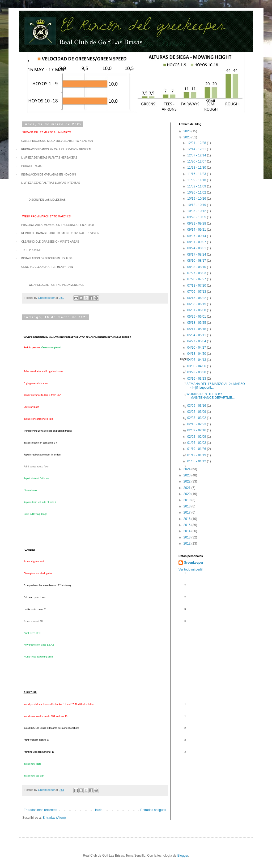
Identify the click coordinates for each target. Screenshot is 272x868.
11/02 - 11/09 (197, 186)
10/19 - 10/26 (197, 199)
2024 (188, 469)
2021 (188, 488)
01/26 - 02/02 (197, 443)
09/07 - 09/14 (197, 236)
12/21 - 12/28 (197, 143)
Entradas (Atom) (54, 818)
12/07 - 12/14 (197, 155)
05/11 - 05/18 (197, 329)
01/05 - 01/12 (197, 461)
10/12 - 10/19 (197, 205)
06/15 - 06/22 (197, 298)
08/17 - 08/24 (197, 255)
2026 (188, 131)
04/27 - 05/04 (197, 341)
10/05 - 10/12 (197, 211)
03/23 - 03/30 (197, 372)
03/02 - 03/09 (197, 412)
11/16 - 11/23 (197, 174)
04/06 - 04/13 (197, 360)
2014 (188, 531)
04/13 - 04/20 (197, 354)
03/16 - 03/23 (197, 379)
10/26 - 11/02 (197, 192)
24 (59, 132)
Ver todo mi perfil (190, 569)
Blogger (183, 856)
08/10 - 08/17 (197, 261)
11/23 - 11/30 (197, 168)
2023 (188, 475)
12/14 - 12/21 (197, 149)
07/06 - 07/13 (197, 292)
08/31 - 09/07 (197, 242)
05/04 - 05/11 (197, 335)
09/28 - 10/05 (197, 217)
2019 (188, 500)
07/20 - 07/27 (197, 279)
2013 (188, 537)
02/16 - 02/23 (197, 424)
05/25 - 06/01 (197, 317)
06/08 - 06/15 (197, 304)
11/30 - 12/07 (197, 161)
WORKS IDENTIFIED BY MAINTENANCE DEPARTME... (211, 396)
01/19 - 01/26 (197, 449)
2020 (188, 494)
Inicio (99, 810)
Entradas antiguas (153, 810)
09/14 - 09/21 (197, 230)
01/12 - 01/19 (197, 455)
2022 (188, 481)
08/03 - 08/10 (197, 267)
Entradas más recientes (40, 810)
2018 (188, 506)
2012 (188, 543)
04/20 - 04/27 (197, 348)
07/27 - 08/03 (197, 273)
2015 (188, 525)
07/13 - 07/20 (197, 286)
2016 (188, 519)
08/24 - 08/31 (197, 248)
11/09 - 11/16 (197, 180)
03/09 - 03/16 (197, 406)
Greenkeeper (194, 563)
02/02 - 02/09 (197, 437)
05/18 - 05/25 (197, 323)
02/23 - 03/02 (197, 418)
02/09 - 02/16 (197, 430)
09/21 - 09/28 (197, 223)
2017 (188, 512)
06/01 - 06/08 (197, 310)
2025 (188, 137)
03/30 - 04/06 (197, 366)
